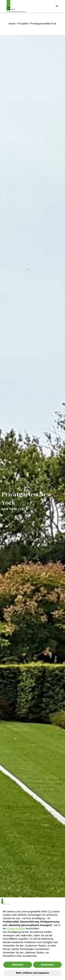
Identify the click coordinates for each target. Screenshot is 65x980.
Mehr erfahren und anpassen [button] (32, 973)
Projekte (23, 24)
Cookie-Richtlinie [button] (16, 928)
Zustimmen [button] (47, 965)
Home (12, 24)
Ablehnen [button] (18, 965)
